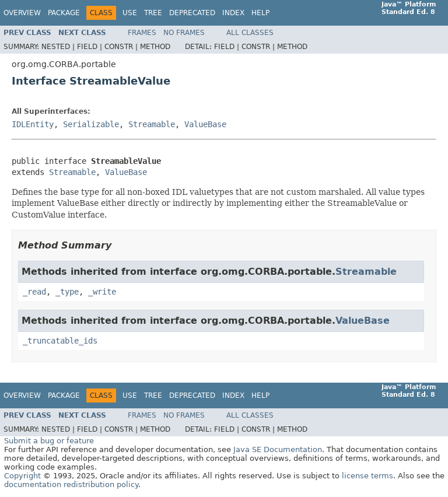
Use (130, 13)
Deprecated (192, 13)
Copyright (22, 476)
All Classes (250, 33)
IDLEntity (33, 124)
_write (102, 292)
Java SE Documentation (278, 449)
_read (34, 292)
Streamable (152, 124)
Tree (153, 13)
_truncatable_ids (60, 341)
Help (260, 13)
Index (233, 13)
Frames (142, 33)
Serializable (91, 124)
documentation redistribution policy (71, 484)
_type (67, 292)
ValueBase (205, 124)
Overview (22, 13)
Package (64, 13)
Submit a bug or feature (49, 441)
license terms (367, 476)
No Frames (184, 33)
